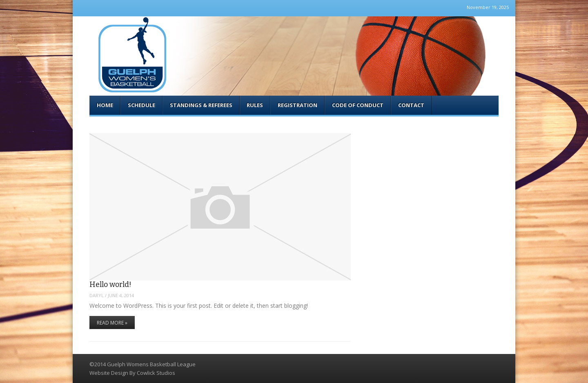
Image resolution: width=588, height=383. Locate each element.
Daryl (97, 295)
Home (105, 105)
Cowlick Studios (156, 373)
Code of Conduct (358, 105)
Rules (255, 105)
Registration (297, 105)
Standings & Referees (201, 105)
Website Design (109, 373)
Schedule (141, 105)
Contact (411, 105)
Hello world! (110, 284)
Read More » (112, 323)
